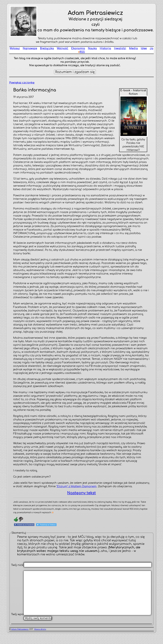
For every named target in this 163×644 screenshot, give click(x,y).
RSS (82, 52)
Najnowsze (30, 48)
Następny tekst (81, 493)
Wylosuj (15, 48)
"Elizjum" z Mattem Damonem (76, 486)
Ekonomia (78, 48)
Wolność (63, 48)
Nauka (92, 48)
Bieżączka (47, 48)
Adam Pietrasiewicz (20, 639)
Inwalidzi (120, 48)
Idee (144, 48)
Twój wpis (17, 624)
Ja (151, 48)
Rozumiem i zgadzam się (75, 72)
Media (133, 48)
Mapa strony (40, 639)
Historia (105, 48)
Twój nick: (17, 565)
